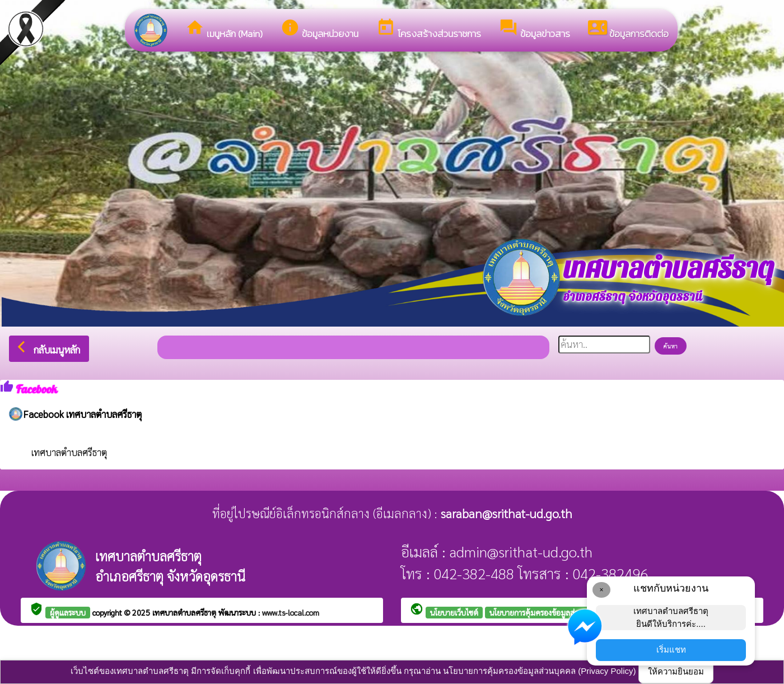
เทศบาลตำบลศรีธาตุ (69, 452)
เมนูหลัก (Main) (224, 29)
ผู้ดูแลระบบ (68, 612)
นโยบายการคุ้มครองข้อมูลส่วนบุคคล (546, 612)
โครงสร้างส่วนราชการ (429, 29)
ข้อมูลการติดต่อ (628, 29)
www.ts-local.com (291, 612)
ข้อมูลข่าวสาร (535, 29)
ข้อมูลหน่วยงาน (319, 29)
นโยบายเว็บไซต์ (454, 612)
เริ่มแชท (671, 650)
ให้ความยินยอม (676, 671)
